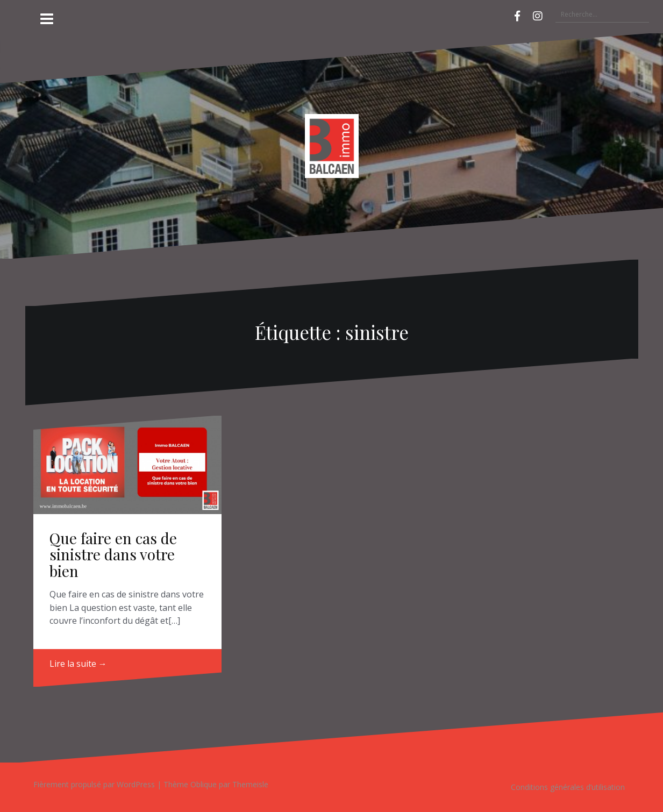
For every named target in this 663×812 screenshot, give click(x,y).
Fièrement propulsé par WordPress (94, 784)
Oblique (204, 784)
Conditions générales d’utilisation (568, 787)
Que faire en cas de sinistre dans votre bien (113, 555)
